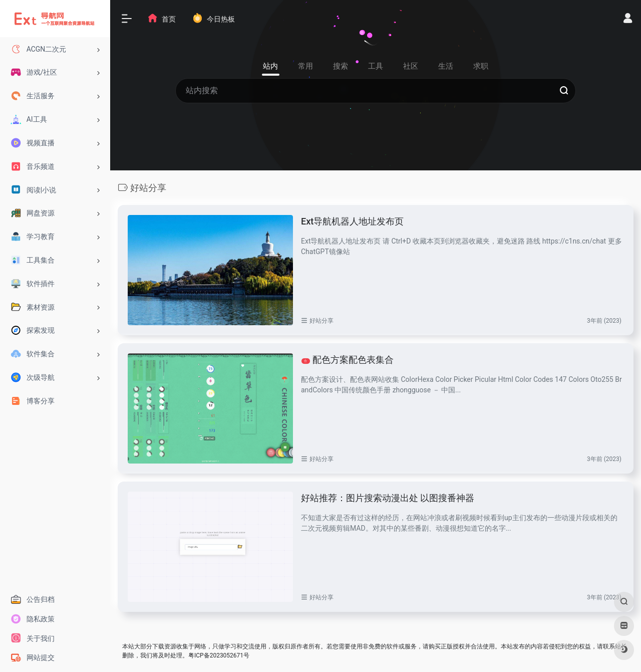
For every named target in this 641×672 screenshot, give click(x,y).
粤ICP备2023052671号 (219, 655)
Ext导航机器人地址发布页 (352, 221)
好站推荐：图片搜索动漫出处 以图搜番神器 (388, 498)
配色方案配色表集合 (348, 360)
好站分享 (322, 321)
